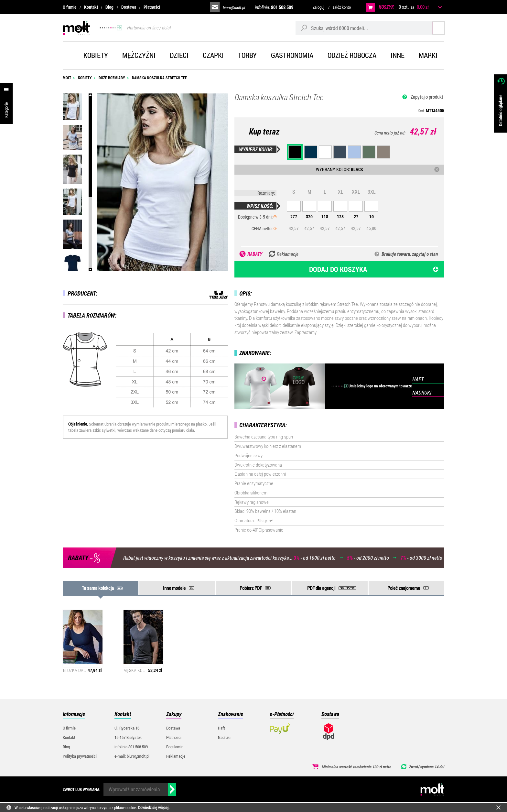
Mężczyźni (139, 55)
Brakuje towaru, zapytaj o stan (410, 254)
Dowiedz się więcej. (154, 807)
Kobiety (96, 55)
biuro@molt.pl (234, 7)
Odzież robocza (352, 55)
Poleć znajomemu (404, 588)
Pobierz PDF (251, 588)
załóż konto (342, 7)
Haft (221, 728)
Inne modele (174, 588)
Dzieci (179, 55)
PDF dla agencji (321, 588)
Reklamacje (176, 756)
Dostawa (129, 7)
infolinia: (274, 7)
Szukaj (432, 28)
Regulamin (175, 747)
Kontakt (91, 7)
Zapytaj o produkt (427, 97)
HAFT (418, 379)
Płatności (152, 7)
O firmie (70, 7)
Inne (398, 55)
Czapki (213, 55)
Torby (247, 55)
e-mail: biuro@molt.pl (132, 756)
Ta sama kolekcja (98, 588)
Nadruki (224, 737)
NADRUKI (422, 392)
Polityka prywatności (80, 756)
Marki (428, 55)
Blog (109, 7)
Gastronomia (292, 55)
